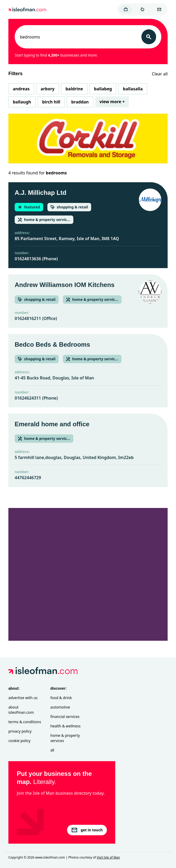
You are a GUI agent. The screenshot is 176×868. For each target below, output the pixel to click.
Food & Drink (61, 698)
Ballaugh (22, 102)
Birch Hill (51, 102)
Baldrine (74, 89)
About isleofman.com (21, 710)
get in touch (87, 830)
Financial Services (65, 717)
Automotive (60, 707)
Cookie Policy (19, 741)
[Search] (149, 37)
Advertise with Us (23, 698)
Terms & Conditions (25, 722)
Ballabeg (103, 89)
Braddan (80, 102)
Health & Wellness (65, 726)
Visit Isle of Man (108, 857)
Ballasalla (133, 89)
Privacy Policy (20, 731)
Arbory (48, 89)
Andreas (21, 89)
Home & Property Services (65, 738)
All (52, 750)
